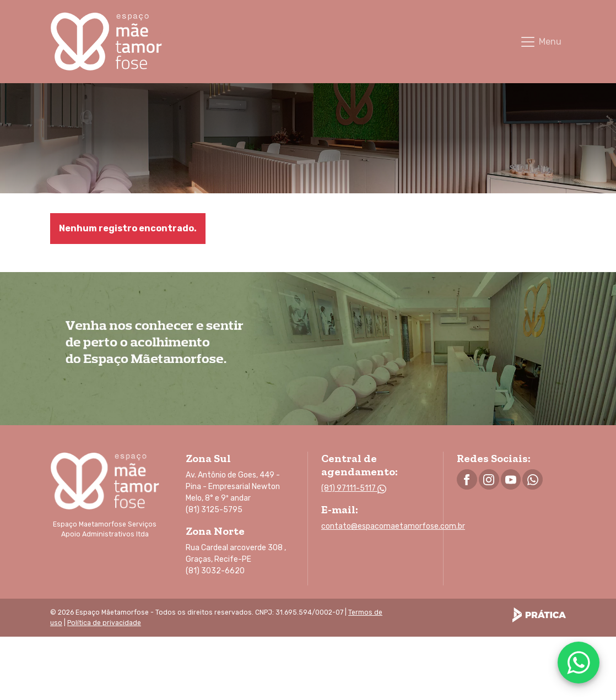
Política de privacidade (104, 623)
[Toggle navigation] (541, 42)
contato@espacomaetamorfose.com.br (393, 526)
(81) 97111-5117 (354, 488)
